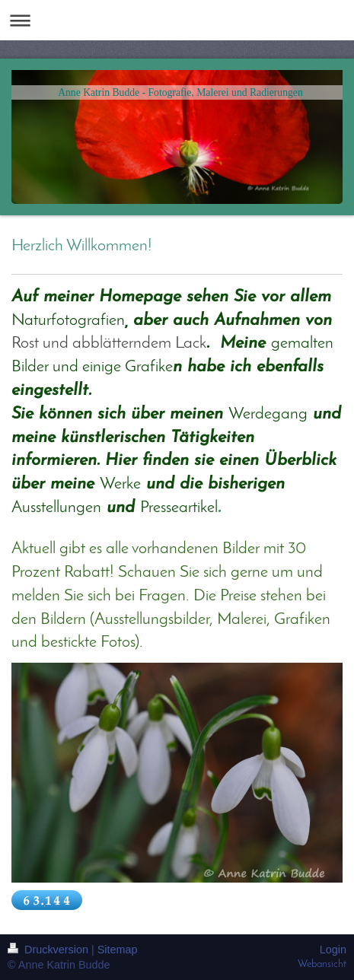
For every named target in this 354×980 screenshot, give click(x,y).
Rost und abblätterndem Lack (109, 344)
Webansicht (322, 964)
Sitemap (118, 950)
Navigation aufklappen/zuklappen (177, 20)
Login (333, 950)
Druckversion (49, 950)
